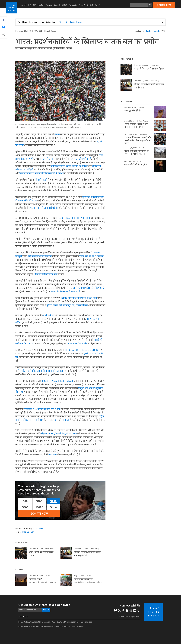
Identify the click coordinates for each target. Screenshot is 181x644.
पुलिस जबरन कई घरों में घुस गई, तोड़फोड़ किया (67, 305)
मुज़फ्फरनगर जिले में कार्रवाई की (44, 208)
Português (73, 5)
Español (90, 5)
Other (53, 507)
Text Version (24, 617)
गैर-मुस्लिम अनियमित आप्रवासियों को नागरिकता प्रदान (41, 371)
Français (49, 5)
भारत (57, 134)
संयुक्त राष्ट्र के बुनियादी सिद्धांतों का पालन (59, 434)
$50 (25, 501)
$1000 (39, 507)
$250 (53, 501)
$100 (39, 501)
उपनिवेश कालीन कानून (61, 166)
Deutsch (57, 5)
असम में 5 (30, 159)
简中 (30, 5)
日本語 (65, 5)
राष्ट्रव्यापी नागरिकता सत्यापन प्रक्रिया (57, 381)
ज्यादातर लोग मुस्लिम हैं (81, 159)
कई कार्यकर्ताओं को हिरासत (40, 256)
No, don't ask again (74, 22)
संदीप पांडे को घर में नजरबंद (91, 256)
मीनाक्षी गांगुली (41, 180)
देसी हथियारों (49, 315)
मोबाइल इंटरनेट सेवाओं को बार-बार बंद (81, 350)
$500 (25, 507)
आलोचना (53, 455)
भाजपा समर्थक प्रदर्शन (78, 344)
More (98, 5)
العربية (24, 5)
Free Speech (28, 532)
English (41, 5)
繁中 (35, 5)
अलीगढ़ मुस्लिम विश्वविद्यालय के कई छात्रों (79, 298)
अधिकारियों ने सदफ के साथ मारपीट (66, 292)
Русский (82, 5)
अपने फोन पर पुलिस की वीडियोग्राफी (89, 288)
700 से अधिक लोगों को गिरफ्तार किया (74, 218)
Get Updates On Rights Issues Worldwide (44, 605)
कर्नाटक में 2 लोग (47, 159)
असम (56, 420)
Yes (61, 22)
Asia (35, 528)
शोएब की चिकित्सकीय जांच (46, 274)
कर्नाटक (66, 420)
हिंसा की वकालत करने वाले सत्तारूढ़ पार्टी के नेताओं (41, 173)
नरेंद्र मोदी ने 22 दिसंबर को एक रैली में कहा (42, 409)
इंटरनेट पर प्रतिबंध (80, 166)
